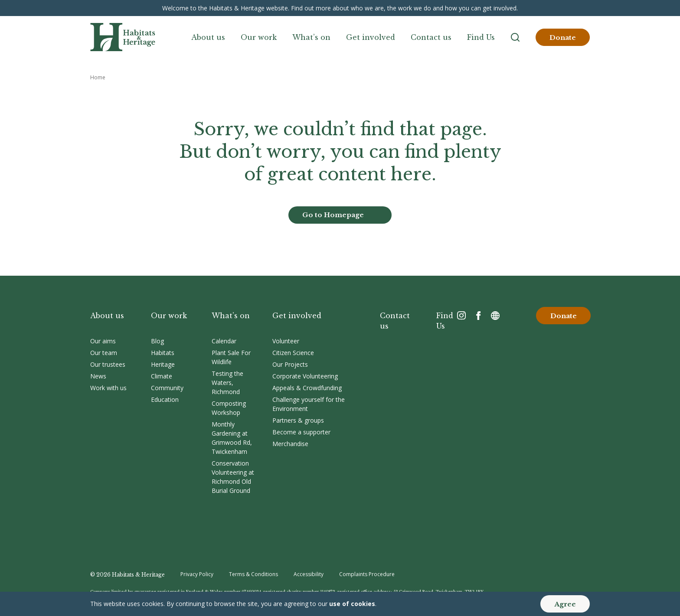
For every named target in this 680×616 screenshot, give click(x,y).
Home (98, 77)
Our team (104, 353)
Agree (565, 604)
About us (208, 37)
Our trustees (108, 364)
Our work (259, 37)
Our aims (103, 341)
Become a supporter (301, 432)
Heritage (163, 364)
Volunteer (286, 341)
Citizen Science (293, 353)
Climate (162, 376)
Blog (157, 341)
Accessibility (309, 574)
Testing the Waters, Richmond (227, 383)
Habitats (163, 353)
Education (165, 399)
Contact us (431, 37)
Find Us (481, 37)
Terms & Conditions (253, 574)
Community (167, 388)
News (98, 376)
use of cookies (352, 604)
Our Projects (290, 364)
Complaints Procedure (367, 574)
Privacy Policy (197, 574)
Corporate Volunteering (305, 376)
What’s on (311, 37)
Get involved (371, 37)
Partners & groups (298, 420)
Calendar (224, 341)
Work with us (108, 388)
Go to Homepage (333, 215)
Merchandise (290, 444)
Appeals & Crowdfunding (307, 388)
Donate (563, 37)
